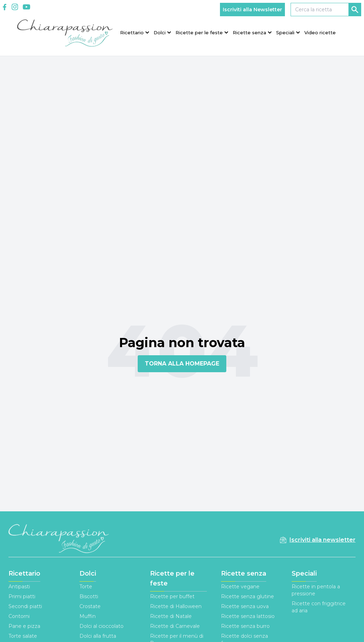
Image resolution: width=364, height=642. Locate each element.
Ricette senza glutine (247, 596)
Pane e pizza (24, 626)
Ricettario (24, 573)
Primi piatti (22, 596)
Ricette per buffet (172, 596)
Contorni (19, 616)
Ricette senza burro (245, 626)
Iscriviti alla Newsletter (252, 10)
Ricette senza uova (245, 606)
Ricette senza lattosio (248, 616)
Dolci (88, 573)
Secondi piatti (25, 606)
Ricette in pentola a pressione (316, 590)
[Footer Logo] (59, 540)
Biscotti (89, 596)
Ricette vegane (240, 587)
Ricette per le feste (172, 578)
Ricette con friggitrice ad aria (319, 607)
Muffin (88, 616)
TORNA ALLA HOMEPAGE (182, 364)
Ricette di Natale (171, 616)
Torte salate (23, 636)
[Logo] (65, 32)
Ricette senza (244, 573)
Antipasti (19, 587)
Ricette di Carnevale (175, 626)
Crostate (90, 606)
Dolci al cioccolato (102, 626)
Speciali (304, 573)
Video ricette (320, 32)
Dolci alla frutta (98, 636)
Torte (86, 587)
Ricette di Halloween (176, 606)
